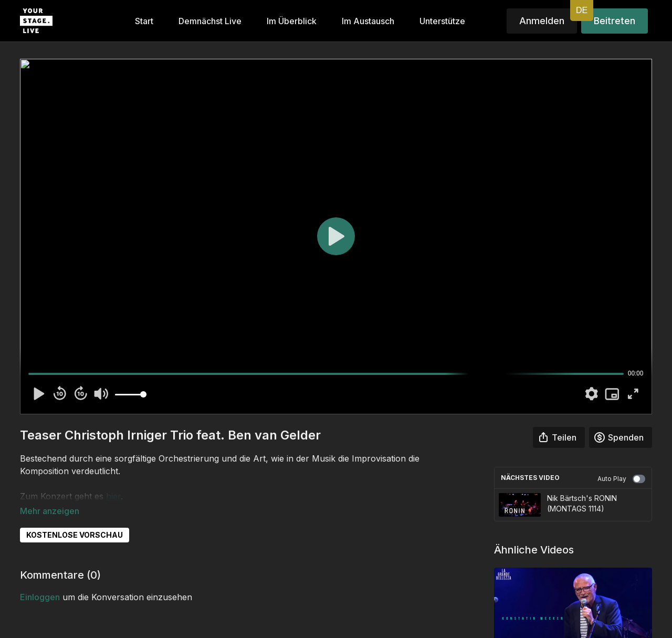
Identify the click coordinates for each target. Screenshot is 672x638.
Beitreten (615, 21)
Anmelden (542, 21)
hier (113, 496)
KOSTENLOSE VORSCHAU (75, 520)
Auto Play (621, 479)
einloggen (40, 582)
